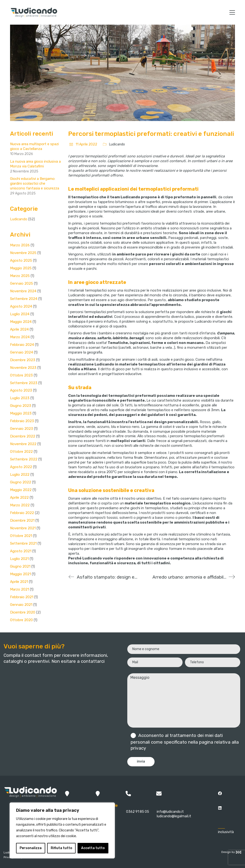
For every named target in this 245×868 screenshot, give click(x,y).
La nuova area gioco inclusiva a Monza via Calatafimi (35, 164)
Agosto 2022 (21, 467)
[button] (232, 12)
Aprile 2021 (19, 582)
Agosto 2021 (21, 551)
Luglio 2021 (19, 559)
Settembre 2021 (23, 543)
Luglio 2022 (20, 475)
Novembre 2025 (23, 253)
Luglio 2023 (20, 398)
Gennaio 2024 (22, 352)
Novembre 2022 (23, 444)
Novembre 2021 (23, 528)
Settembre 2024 (24, 299)
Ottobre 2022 (21, 452)
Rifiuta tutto (61, 848)
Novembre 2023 (23, 368)
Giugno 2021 (20, 566)
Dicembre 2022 (23, 436)
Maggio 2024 (21, 322)
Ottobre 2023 (21, 375)
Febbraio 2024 (22, 345)
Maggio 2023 (21, 413)
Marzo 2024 (20, 337)
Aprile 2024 (19, 329)
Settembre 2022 (24, 459)
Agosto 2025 (21, 260)
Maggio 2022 (21, 490)
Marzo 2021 (19, 589)
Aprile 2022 (19, 498)
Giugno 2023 (21, 406)
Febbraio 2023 (22, 421)
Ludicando (117, 144)
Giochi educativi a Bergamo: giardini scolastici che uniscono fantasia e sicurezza (35, 183)
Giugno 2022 (21, 482)
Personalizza (31, 848)
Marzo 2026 (20, 245)
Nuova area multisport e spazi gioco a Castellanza (34, 146)
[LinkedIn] (220, 808)
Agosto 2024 (21, 306)
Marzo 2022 (20, 505)
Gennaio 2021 (21, 605)
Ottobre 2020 (21, 620)
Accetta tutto (93, 848)
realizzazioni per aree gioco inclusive (192, 290)
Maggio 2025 (21, 268)
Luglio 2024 (20, 314)
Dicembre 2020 (23, 612)
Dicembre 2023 (23, 360)
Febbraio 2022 (22, 513)
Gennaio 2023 (22, 429)
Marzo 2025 (20, 276)
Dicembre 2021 (22, 520)
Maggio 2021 (20, 574)
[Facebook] (220, 793)
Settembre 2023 (24, 383)
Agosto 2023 (21, 390)
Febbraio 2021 (22, 597)
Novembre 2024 (23, 291)
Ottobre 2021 (21, 536)
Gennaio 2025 (22, 283)
